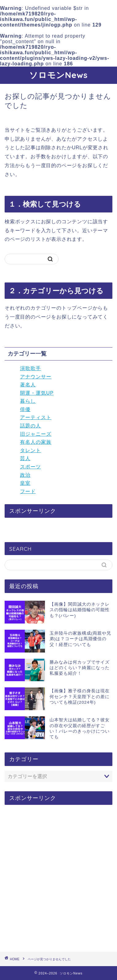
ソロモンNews (58, 75)
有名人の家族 (36, 442)
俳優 (25, 409)
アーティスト (36, 417)
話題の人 (30, 426)
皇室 (25, 483)
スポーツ (30, 467)
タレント (30, 450)
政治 (25, 475)
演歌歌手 (30, 368)
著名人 (28, 385)
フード (28, 491)
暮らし (28, 401)
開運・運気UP (37, 393)
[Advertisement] (58, 879)
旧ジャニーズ (36, 434)
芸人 (25, 458)
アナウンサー (36, 377)
